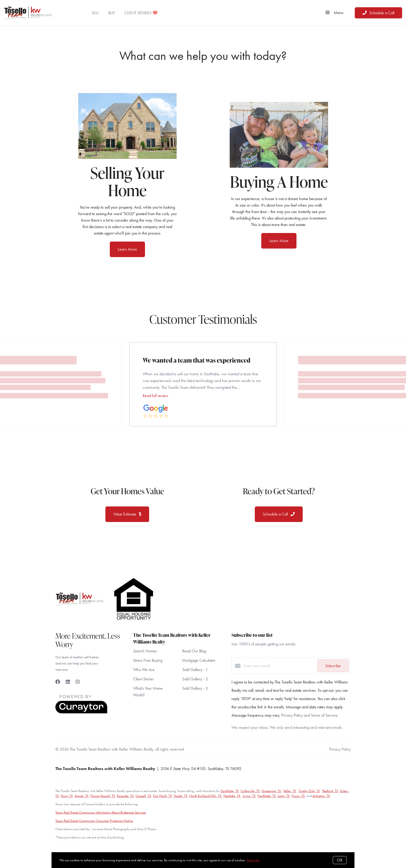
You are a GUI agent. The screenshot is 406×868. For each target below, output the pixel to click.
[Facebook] (58, 682)
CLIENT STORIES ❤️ (141, 13)
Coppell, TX (143, 796)
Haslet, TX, (181, 796)
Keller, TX (290, 791)
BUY (112, 13)
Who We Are (144, 670)
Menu (334, 13)
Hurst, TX (67, 796)
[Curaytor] (81, 712)
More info (253, 860)
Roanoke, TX (125, 796)
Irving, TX (249, 796)
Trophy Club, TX (309, 791)
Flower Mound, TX (103, 796)
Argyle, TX (82, 796)
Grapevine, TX (271, 791)
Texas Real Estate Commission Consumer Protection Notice (94, 821)
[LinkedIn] (68, 682)
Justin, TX (284, 796)
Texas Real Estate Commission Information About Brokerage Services (101, 812)
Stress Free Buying (148, 660)
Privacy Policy (340, 749)
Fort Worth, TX (162, 796)
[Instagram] (78, 682)
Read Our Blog (194, 651)
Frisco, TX (298, 796)
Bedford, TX (330, 791)
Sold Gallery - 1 (195, 670)
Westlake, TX (232, 796)
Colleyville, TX (250, 791)
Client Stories (143, 679)
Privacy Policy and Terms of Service (309, 715)
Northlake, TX (267, 796)
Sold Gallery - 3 (195, 688)
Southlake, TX (230, 791)
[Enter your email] (279, 666)
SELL (95, 13)
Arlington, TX (321, 796)
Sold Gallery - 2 (195, 679)
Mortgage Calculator (199, 660)
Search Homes (145, 651)
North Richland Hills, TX (205, 796)
